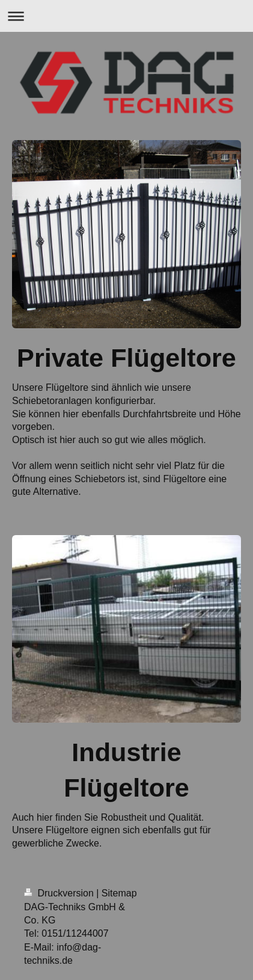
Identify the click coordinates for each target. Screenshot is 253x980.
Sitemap (119, 893)
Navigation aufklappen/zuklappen (126, 16)
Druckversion (60, 893)
